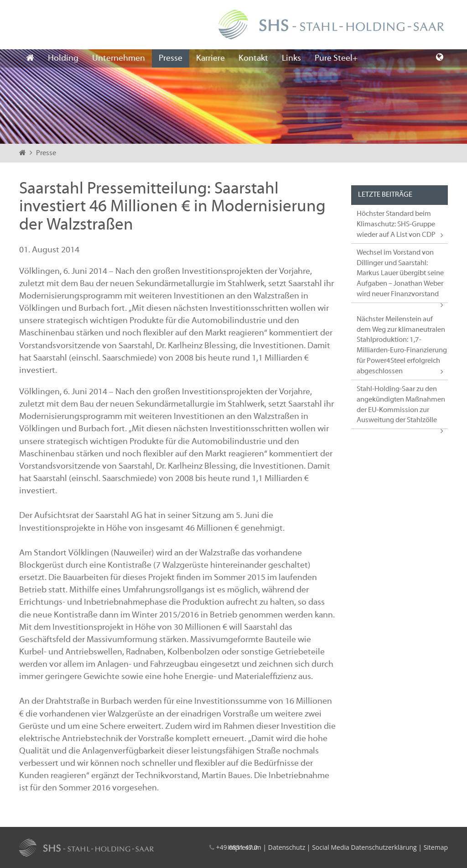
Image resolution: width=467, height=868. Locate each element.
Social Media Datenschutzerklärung (364, 847)
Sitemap (436, 847)
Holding (63, 58)
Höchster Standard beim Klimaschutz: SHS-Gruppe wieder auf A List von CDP (396, 225)
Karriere (210, 58)
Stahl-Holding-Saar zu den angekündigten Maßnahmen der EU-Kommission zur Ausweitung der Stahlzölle (401, 405)
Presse (171, 58)
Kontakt (253, 58)
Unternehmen (119, 58)
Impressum (244, 847)
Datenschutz (287, 847)
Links (291, 58)
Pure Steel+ (336, 58)
